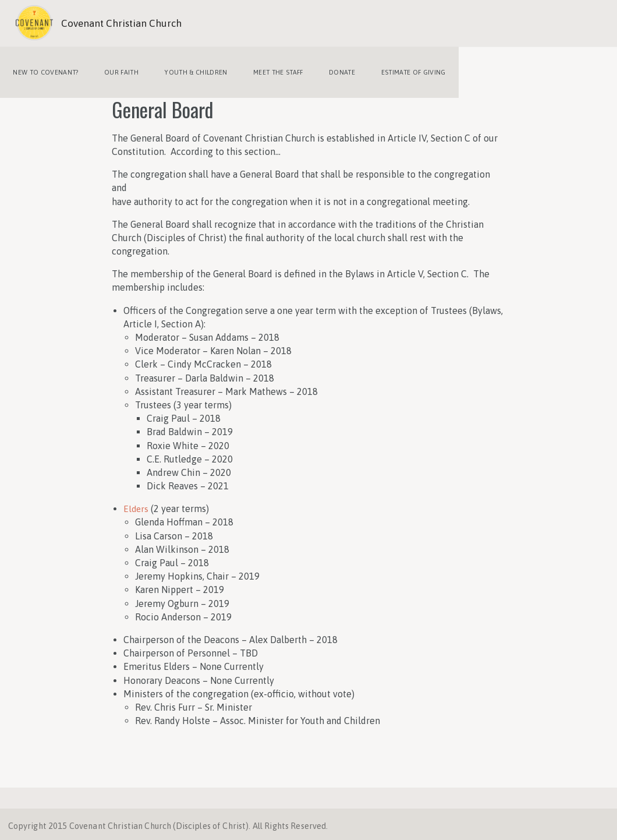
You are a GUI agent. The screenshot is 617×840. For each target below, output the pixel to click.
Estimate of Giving (399, 70)
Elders (136, 504)
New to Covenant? (44, 70)
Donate (330, 70)
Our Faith (117, 70)
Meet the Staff (270, 70)
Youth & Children (189, 70)
